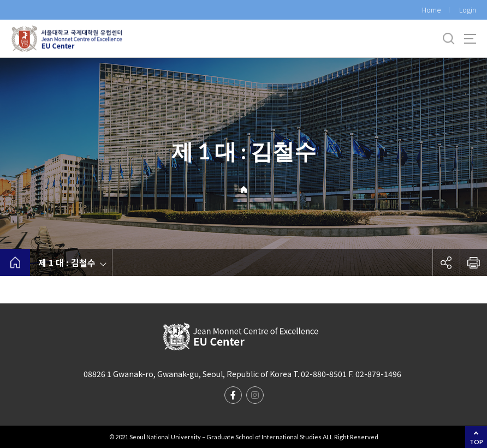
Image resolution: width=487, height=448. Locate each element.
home (15, 262)
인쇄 (473, 262)
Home (431, 10)
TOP (476, 442)
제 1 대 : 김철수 (67, 262)
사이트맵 (470, 39)
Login (468, 10)
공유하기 (446, 262)
